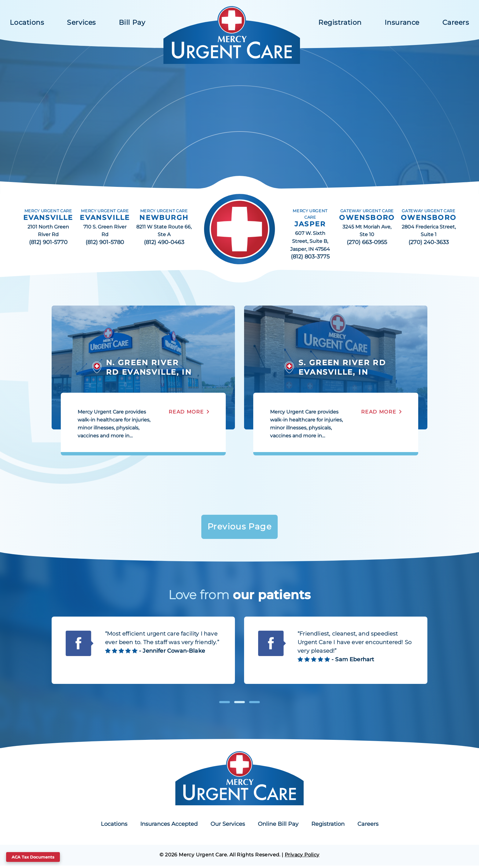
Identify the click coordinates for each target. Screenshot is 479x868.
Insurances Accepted (169, 826)
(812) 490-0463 (164, 242)
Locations (27, 22)
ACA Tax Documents (33, 857)
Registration (340, 22)
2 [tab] (240, 705)
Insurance (402, 22)
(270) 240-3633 (429, 242)
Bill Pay (132, 22)
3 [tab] (255, 705)
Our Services (228, 826)
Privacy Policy (302, 857)
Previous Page (239, 528)
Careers (456, 22)
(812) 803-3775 (310, 257)
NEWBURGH (164, 218)
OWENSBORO (367, 218)
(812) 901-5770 (48, 242)
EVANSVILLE (48, 218)
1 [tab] (225, 705)
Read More (186, 412)
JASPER (310, 224)
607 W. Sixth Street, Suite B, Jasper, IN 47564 (310, 241)
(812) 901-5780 (105, 242)
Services (81, 22)
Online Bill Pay (278, 826)
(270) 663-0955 (367, 242)
